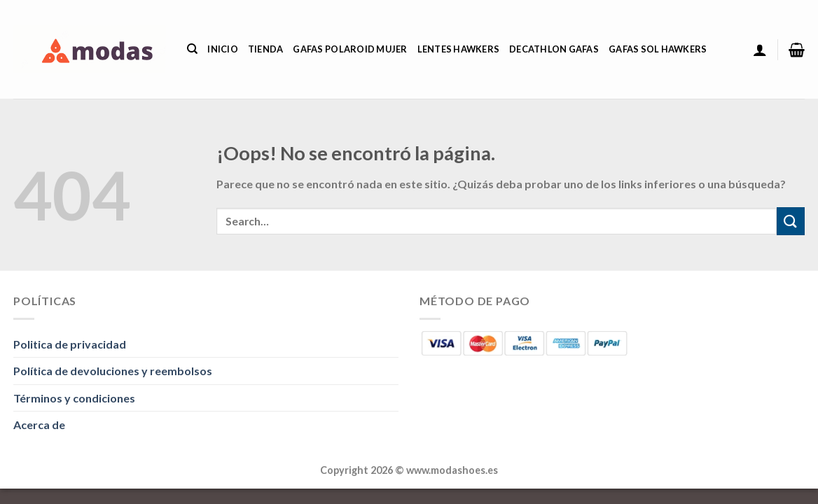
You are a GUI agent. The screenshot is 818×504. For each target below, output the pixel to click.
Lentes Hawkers (459, 49)
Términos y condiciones (74, 398)
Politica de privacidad (70, 344)
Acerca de (39, 425)
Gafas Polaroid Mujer (350, 49)
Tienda (266, 49)
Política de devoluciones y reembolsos (113, 371)
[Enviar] (791, 221)
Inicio (223, 49)
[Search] (192, 49)
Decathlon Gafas (554, 49)
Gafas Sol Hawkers (658, 49)
